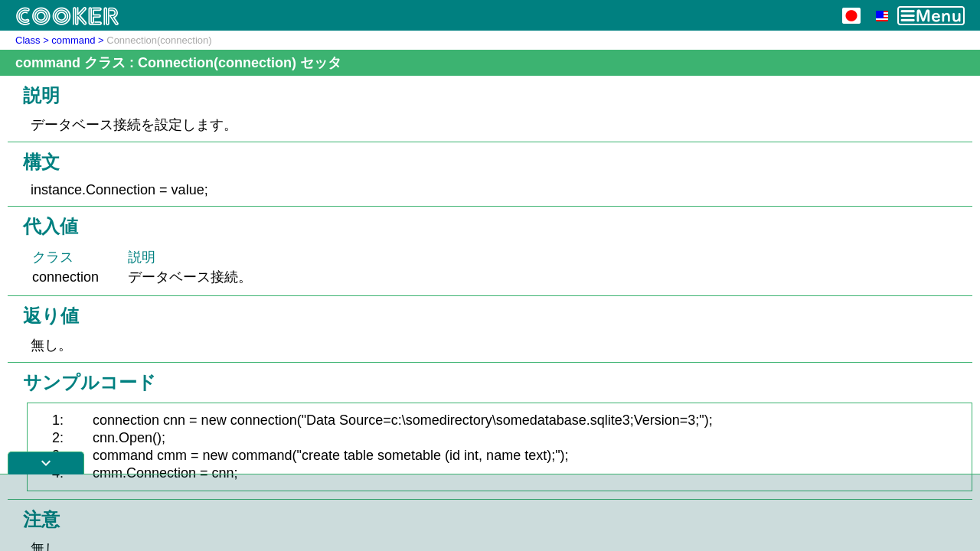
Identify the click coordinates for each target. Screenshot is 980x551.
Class (28, 40)
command (73, 40)
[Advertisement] (490, 513)
